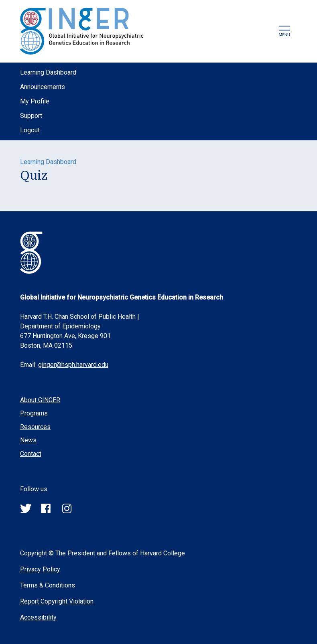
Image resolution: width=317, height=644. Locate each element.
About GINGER (40, 400)
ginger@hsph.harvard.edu (73, 365)
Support (31, 116)
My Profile (35, 101)
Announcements (43, 87)
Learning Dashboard (48, 72)
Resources (35, 427)
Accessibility (38, 617)
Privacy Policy (40, 569)
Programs (34, 413)
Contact (31, 454)
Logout (30, 130)
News (28, 440)
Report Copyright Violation (57, 601)
